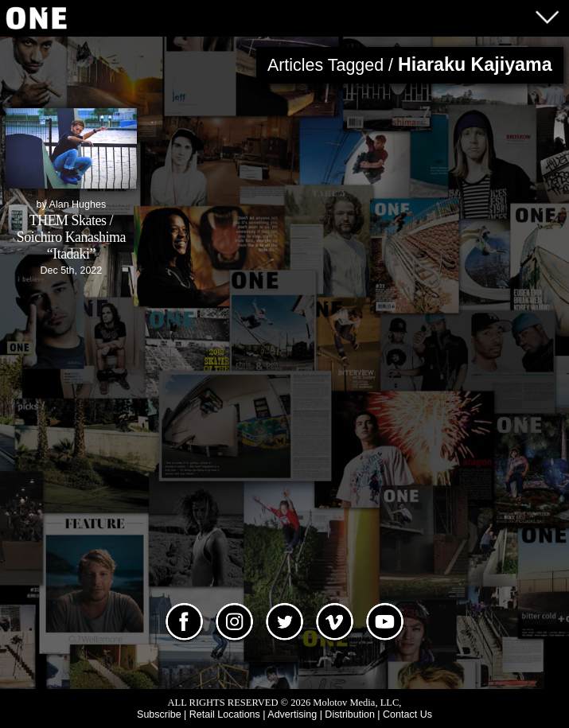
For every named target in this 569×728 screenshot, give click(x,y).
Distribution (350, 714)
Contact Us (407, 714)
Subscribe (159, 714)
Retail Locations (225, 714)
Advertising (292, 714)
